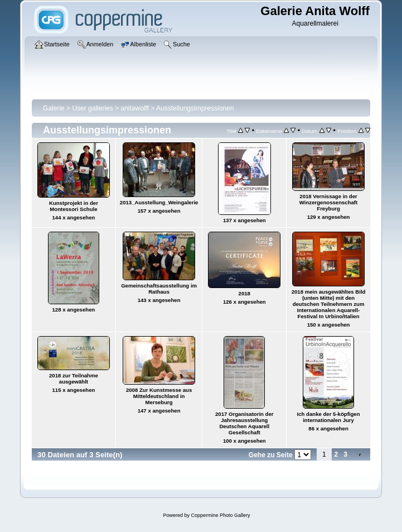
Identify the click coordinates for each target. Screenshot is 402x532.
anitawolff (134, 108)
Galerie (54, 108)
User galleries (92, 108)
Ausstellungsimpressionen (195, 108)
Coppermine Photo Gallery (220, 515)
